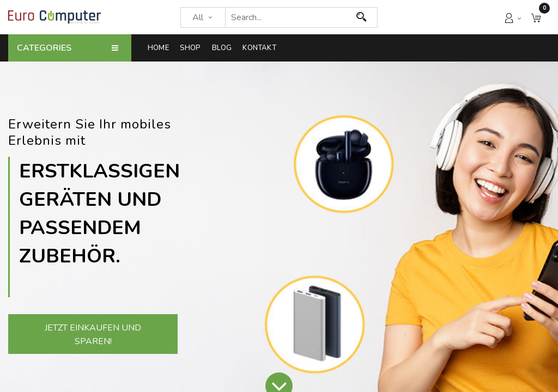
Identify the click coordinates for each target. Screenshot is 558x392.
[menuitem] (161, 48)
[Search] (362, 17)
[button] (536, 17)
